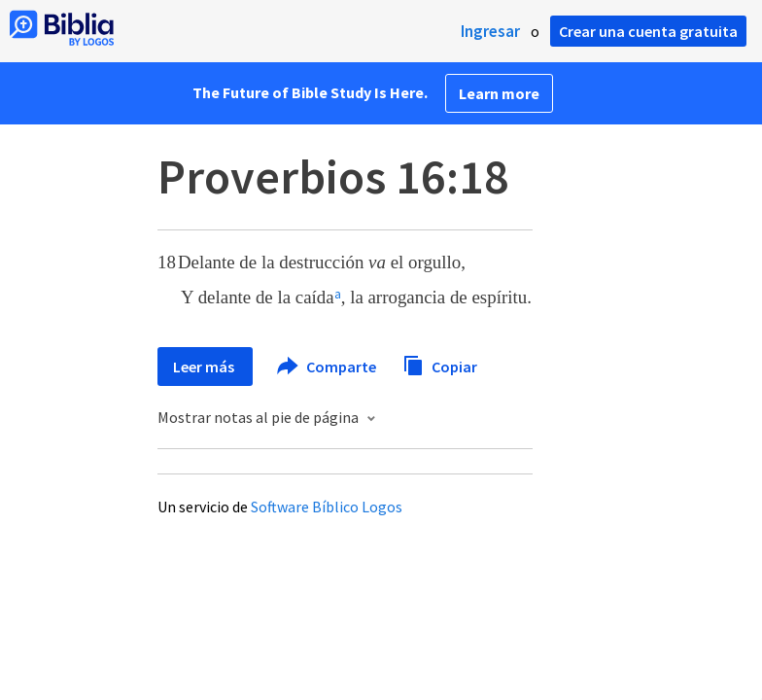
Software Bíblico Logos (327, 507)
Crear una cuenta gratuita (648, 31)
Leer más (205, 367)
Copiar (440, 364)
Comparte (328, 367)
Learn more (499, 93)
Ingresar (490, 31)
